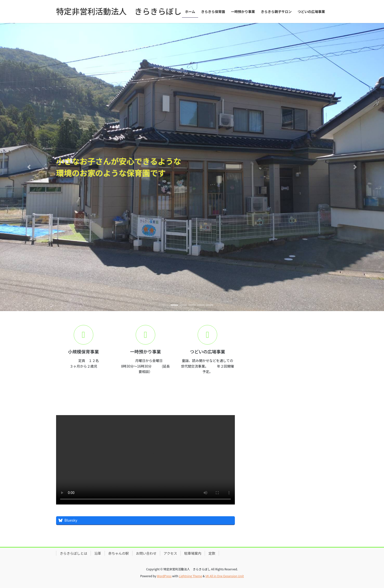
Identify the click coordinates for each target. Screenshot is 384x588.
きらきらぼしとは (73, 553)
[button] (29, 167)
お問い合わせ (146, 553)
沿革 (98, 553)
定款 (212, 553)
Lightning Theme (190, 576)
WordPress (164, 576)
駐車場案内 (193, 553)
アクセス (170, 553)
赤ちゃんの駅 (119, 553)
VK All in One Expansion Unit (225, 576)
